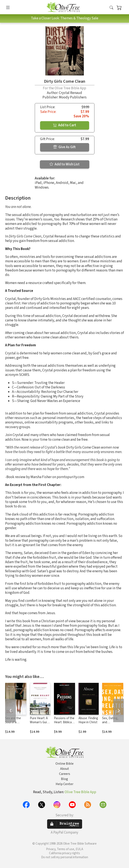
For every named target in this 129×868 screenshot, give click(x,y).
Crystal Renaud (70, 93)
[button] (111, 8)
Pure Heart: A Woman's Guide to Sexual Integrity (40, 724)
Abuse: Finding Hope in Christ (88, 720)
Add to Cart (65, 125)
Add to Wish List (64, 164)
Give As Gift (64, 147)
